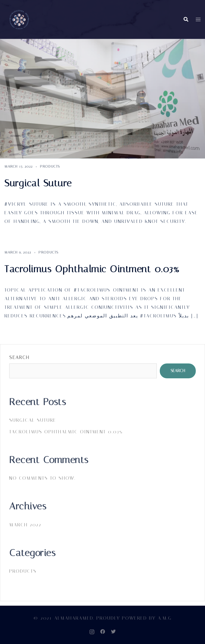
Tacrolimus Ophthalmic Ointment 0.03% (92, 269)
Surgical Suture (38, 183)
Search (19, 357)
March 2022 (25, 525)
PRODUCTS (50, 166)
